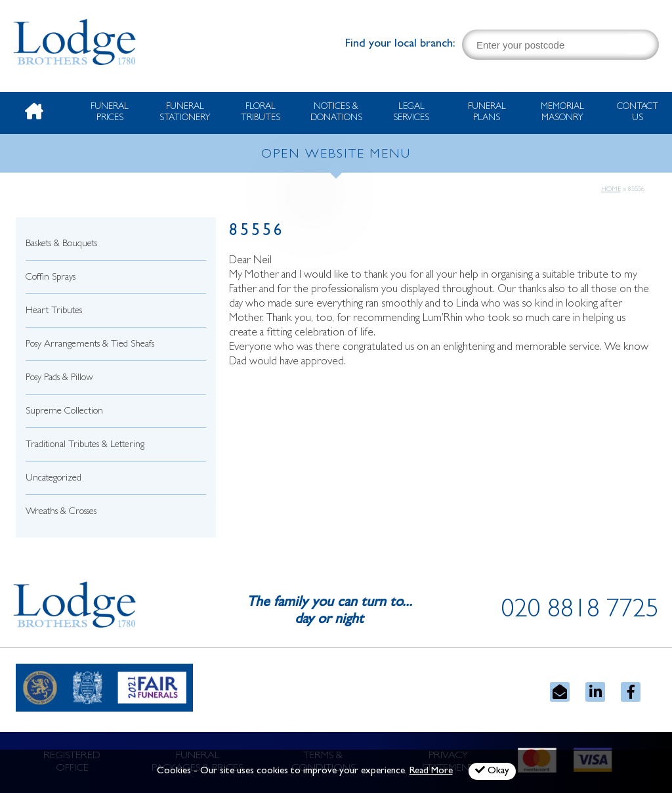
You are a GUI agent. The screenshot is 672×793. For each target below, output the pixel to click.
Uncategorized (53, 479)
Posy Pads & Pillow (59, 378)
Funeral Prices (110, 113)
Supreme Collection (64, 412)
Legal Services (411, 113)
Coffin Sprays (51, 278)
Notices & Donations (336, 113)
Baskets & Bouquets (61, 245)
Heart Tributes (54, 311)
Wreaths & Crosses (61, 512)
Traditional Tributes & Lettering (85, 445)
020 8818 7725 (580, 612)
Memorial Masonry (562, 113)
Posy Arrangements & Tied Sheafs (90, 345)
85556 (257, 232)
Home (611, 190)
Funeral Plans (487, 113)
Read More (431, 772)
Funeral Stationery (185, 113)
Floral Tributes (261, 113)
